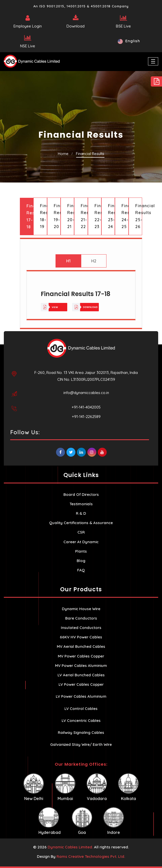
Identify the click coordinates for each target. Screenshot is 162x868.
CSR (81, 532)
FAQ (81, 570)
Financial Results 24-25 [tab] (125, 216)
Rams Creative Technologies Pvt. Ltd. (91, 856)
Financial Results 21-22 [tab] (84, 216)
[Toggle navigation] (153, 61)
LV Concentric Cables (81, 720)
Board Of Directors (81, 494)
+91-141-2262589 (86, 417)
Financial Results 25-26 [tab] (139, 216)
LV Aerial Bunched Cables (81, 675)
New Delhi (34, 787)
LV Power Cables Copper (81, 684)
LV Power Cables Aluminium (81, 696)
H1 (68, 261)
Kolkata (128, 787)
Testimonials (81, 504)
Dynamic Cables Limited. (70, 847)
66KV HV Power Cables (81, 637)
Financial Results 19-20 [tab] (57, 216)
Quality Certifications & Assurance (81, 523)
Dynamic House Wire (81, 609)
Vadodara (97, 787)
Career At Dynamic (81, 542)
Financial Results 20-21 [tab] (71, 216)
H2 (94, 261)
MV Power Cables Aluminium (81, 666)
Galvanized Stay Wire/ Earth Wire (81, 744)
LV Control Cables (81, 709)
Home (63, 154)
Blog (81, 561)
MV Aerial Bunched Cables (81, 646)
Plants (81, 551)
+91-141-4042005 (86, 407)
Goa (82, 821)
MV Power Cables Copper (81, 656)
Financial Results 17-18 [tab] (30, 216)
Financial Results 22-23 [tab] (98, 216)
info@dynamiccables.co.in (86, 393)
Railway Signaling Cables (81, 732)
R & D (81, 513)
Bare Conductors (81, 618)
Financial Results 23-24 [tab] (111, 216)
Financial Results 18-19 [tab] (43, 216)
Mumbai (65, 787)
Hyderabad (50, 821)
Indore (114, 821)
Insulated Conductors (81, 628)
